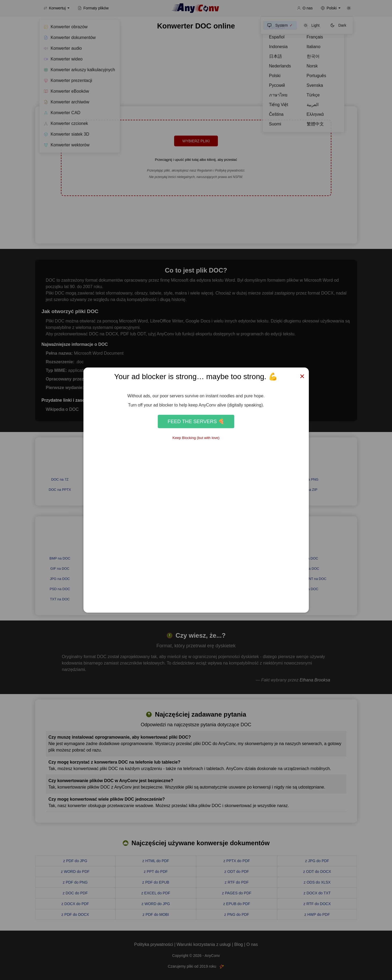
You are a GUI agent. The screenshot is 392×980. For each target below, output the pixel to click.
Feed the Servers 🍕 (196, 421)
